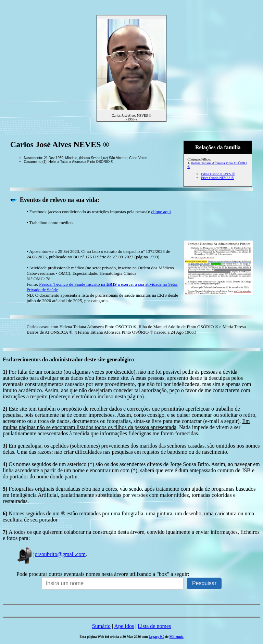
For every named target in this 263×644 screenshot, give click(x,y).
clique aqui (161, 212)
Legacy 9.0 (156, 637)
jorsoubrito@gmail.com (51, 554)
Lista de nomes (154, 626)
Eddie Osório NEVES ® (218, 174)
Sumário (101, 626)
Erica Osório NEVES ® (217, 178)
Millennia (177, 637)
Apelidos (124, 626)
